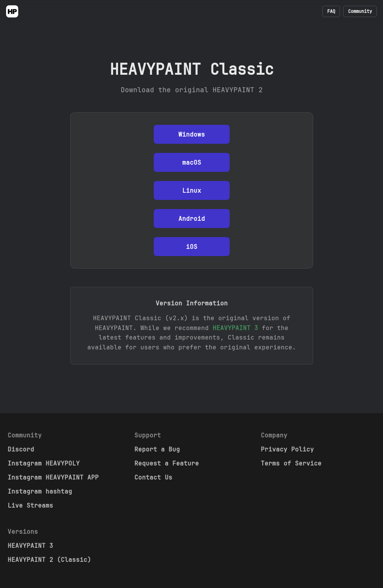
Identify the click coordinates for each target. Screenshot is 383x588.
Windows (192, 134)
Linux (192, 191)
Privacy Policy (287, 449)
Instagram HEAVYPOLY (44, 463)
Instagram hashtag (40, 491)
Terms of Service (291, 463)
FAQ (331, 11)
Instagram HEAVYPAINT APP (53, 477)
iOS (192, 247)
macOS (192, 163)
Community (360, 11)
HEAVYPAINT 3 (235, 328)
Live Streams (30, 505)
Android (192, 219)
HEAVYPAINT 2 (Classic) (49, 560)
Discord (21, 449)
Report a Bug (157, 449)
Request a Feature (167, 463)
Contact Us (153, 477)
